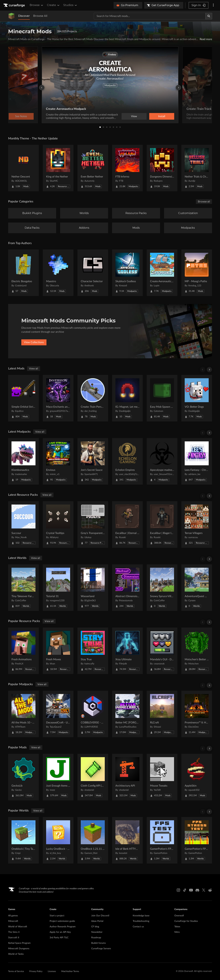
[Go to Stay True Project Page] (93, 651)
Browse (37, 5)
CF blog (95, 927)
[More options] (213, 5)
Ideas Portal (97, 921)
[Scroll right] (209, 370)
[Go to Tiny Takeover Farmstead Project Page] (23, 588)
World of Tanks (16, 954)
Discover (24, 16)
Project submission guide (62, 921)
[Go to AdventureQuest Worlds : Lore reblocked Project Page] (197, 588)
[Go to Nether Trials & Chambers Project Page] (197, 168)
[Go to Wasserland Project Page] (93, 588)
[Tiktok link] (185, 890)
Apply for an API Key (60, 932)
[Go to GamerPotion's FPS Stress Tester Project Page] (197, 840)
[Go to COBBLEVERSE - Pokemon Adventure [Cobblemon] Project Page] (93, 714)
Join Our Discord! (100, 916)
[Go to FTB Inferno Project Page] (127, 168)
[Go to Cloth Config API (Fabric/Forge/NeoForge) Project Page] (93, 777)
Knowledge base (141, 916)
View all (34, 369)
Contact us (138, 927)
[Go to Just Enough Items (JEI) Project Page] (58, 777)
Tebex (177, 927)
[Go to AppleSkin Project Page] (197, 777)
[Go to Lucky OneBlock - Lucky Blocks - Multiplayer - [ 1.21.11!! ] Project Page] (58, 840)
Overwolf (179, 916)
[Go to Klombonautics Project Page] (23, 461)
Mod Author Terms (70, 971)
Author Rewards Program (63, 927)
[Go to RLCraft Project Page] (162, 714)
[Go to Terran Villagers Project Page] (197, 524)
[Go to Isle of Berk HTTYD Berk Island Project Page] (127, 840)
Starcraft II (14, 938)
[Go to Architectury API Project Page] (127, 777)
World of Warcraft (18, 927)
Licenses (52, 971)
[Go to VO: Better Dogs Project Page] (197, 398)
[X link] (204, 890)
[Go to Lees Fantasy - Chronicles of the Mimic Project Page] (197, 461)
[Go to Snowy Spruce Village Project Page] (162, 588)
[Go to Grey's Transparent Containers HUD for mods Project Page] (93, 524)
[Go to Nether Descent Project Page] (23, 168)
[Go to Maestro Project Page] (58, 273)
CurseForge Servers (101, 949)
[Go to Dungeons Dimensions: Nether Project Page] (162, 168)
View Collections (34, 342)
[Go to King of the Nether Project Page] (58, 168)
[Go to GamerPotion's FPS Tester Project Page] (162, 840)
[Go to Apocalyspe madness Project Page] (162, 461)
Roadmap (96, 938)
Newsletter (97, 932)
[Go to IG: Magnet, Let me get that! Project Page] (127, 398)
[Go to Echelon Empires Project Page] (127, 461)
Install (162, 116)
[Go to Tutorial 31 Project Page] (58, 588)
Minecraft (13, 921)
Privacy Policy (36, 971)
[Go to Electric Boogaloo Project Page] (23, 273)
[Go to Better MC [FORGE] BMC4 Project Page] (127, 714)
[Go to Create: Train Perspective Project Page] (93, 398)
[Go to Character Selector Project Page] (93, 273)
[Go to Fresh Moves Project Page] (58, 651)
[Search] (209, 16)
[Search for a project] (150, 16)
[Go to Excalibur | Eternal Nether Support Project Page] (127, 524)
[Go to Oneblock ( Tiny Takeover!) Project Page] (23, 840)
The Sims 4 (14, 932)
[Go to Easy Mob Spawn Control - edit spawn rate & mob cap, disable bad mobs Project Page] (162, 398)
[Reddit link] (210, 890)
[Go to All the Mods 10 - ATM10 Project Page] (23, 714)
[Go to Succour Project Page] (23, 524)
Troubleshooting (141, 921)
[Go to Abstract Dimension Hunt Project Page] (127, 588)
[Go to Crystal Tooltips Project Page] (58, 524)
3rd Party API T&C (59, 938)
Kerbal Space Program (19, 943)
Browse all (204, 202)
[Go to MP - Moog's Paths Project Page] (197, 273)
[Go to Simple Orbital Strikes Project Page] (23, 398)
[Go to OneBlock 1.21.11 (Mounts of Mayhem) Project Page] (93, 840)
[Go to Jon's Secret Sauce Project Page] (93, 461)
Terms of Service (16, 971)
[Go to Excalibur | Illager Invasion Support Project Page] (162, 524)
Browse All (40, 16)
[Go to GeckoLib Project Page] (23, 777)
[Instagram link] (178, 890)
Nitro (177, 932)
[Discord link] (197, 890)
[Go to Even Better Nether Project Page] (93, 168)
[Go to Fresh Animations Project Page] (23, 651)
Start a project (57, 916)
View (134, 116)
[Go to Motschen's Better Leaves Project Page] (197, 651)
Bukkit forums (99, 943)
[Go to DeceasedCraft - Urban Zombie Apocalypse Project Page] (58, 714)
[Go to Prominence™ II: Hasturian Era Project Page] (197, 714)
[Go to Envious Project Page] (58, 461)
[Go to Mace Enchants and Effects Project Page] (58, 398)
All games (13, 916)
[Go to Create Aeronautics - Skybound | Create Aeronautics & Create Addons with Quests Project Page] (162, 273)
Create (53, 5)
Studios (70, 5)
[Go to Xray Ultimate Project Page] (127, 651)
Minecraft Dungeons (19, 949)
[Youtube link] (191, 890)
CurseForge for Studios (186, 921)
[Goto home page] (14, 5)
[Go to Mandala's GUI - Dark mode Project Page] (162, 651)
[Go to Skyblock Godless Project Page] (127, 273)
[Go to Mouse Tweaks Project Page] (162, 777)
